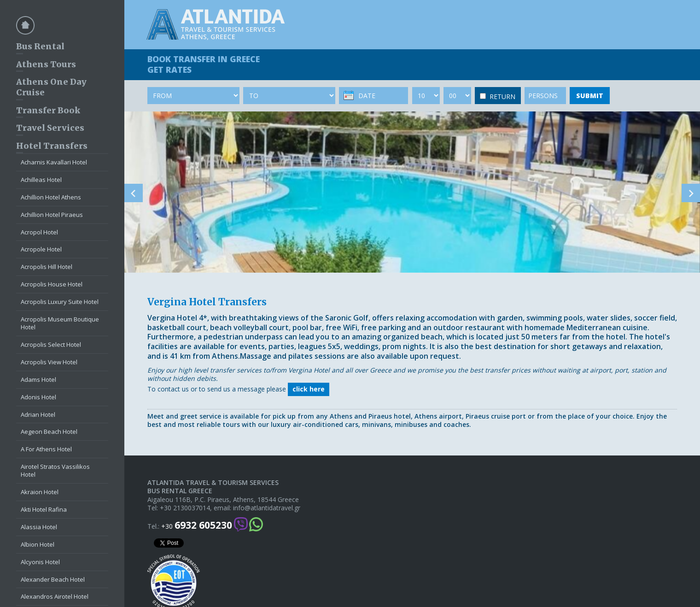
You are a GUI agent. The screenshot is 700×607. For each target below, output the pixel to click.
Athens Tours (46, 64)
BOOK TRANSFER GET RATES (204, 64)
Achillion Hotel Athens (51, 197)
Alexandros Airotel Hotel (55, 596)
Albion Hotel (38, 544)
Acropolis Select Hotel (51, 344)
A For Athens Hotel (46, 449)
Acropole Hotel (41, 249)
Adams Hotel (38, 379)
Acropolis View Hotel (49, 362)
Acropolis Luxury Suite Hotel (60, 302)
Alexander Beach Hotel (53, 579)
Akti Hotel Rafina (44, 509)
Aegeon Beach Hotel (49, 432)
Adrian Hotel (38, 414)
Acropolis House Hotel (52, 284)
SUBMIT (590, 96)
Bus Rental (40, 46)
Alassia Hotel (39, 527)
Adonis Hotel (38, 397)
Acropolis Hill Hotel (47, 267)
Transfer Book (48, 110)
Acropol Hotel (39, 232)
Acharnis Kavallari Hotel (54, 162)
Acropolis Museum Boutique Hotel (60, 323)
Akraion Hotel (40, 492)
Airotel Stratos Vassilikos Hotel (55, 470)
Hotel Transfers (52, 146)
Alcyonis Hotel (40, 562)
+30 (197, 525)
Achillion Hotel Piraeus (52, 215)
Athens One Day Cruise (51, 87)
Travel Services (50, 128)
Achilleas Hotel (41, 180)
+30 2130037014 (185, 508)
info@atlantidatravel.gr (267, 508)
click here (309, 389)
